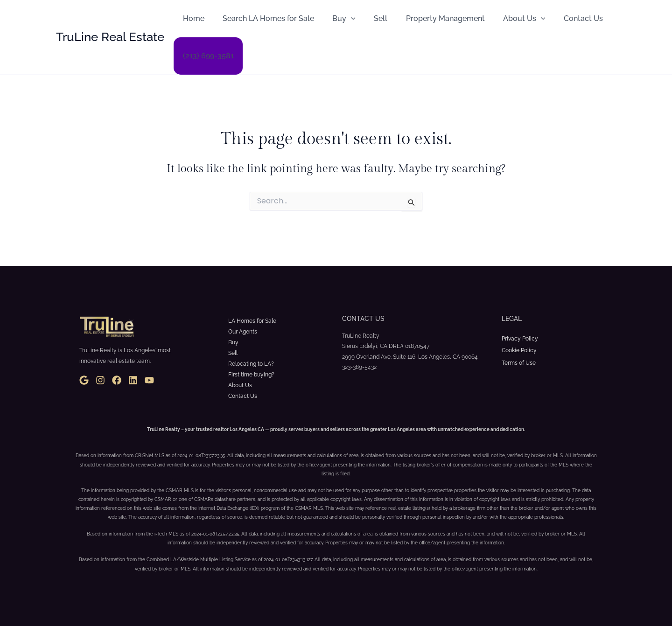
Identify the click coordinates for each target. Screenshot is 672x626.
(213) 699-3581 (206, 56)
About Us (506, 19)
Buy (336, 19)
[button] (343, 19)
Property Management (430, 18)
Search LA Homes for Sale (263, 18)
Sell (369, 18)
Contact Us (561, 18)
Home (192, 18)
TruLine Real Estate (110, 37)
